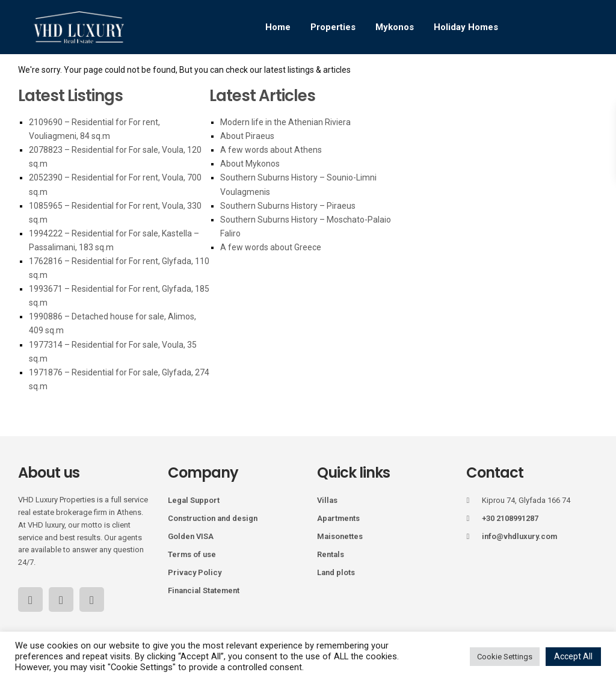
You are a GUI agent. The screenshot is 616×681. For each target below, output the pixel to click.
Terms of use (192, 554)
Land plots (336, 572)
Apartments (338, 518)
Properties (333, 27)
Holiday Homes (466, 27)
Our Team (411, 81)
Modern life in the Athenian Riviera (285, 122)
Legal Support (194, 500)
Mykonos (395, 27)
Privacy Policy (195, 572)
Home (278, 27)
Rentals (331, 554)
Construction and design (213, 518)
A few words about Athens (271, 150)
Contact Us (475, 81)
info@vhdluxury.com (519, 536)
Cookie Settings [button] (505, 657)
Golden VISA (191, 536)
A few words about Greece (271, 247)
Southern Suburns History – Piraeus (288, 206)
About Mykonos (250, 164)
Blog (360, 81)
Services (312, 81)
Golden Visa (248, 81)
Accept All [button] (573, 656)
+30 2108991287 (510, 518)
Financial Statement (204, 590)
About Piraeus (247, 136)
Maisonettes (340, 536)
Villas (327, 500)
